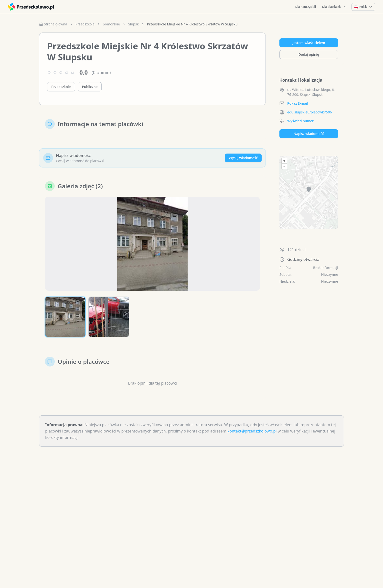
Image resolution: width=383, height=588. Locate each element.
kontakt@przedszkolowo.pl (252, 431)
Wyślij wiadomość (243, 158)
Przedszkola (85, 24)
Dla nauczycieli (306, 7)
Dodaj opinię (309, 54)
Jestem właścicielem (309, 43)
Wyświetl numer (300, 121)
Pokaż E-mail (298, 103)
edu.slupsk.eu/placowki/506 (310, 112)
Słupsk (133, 24)
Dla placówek (335, 7)
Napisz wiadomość (309, 134)
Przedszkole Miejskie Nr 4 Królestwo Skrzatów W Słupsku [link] (192, 24)
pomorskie (111, 24)
